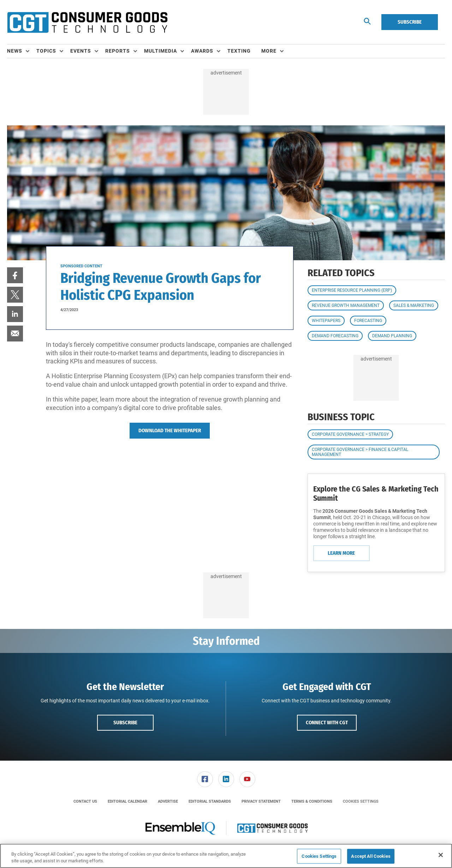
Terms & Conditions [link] (312, 801)
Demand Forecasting (335, 336)
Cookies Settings (361, 801)
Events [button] (81, 51)
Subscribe (410, 22)
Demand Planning (392, 336)
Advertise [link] (168, 801)
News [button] (15, 51)
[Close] (441, 855)
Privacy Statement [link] (261, 801)
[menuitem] (22, 51)
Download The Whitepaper (170, 430)
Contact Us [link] (85, 801)
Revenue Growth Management (346, 305)
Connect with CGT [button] (327, 723)
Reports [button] (118, 51)
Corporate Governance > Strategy (350, 434)
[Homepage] (87, 22)
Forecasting (368, 321)
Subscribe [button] (125, 723)
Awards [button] (202, 51)
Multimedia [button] (160, 51)
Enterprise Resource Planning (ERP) (352, 290)
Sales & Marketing (414, 305)
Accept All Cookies (371, 856)
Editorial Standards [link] (210, 801)
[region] (226, 856)
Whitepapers (326, 321)
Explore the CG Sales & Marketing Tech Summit (376, 494)
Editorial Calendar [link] (127, 801)
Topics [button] (46, 51)
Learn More (341, 553)
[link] (15, 275)
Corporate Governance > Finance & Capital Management (360, 452)
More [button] (269, 51)
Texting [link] (239, 51)
